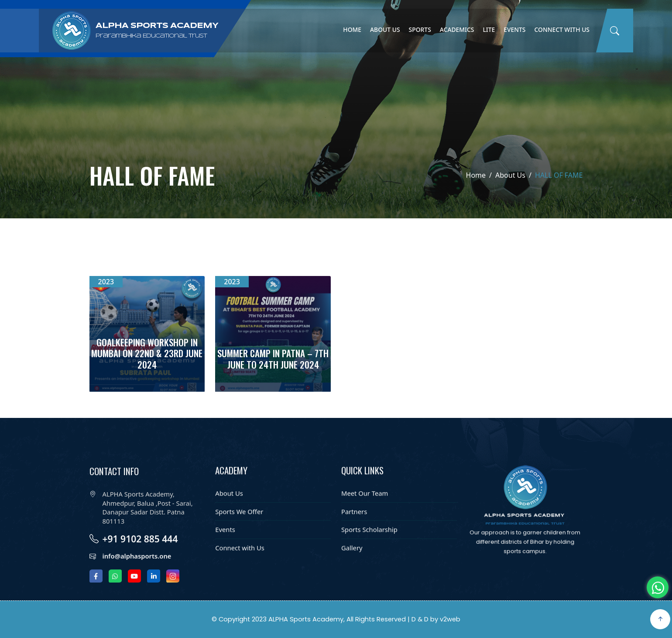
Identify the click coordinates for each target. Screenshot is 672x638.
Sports (420, 29)
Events (514, 29)
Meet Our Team (365, 508)
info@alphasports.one (137, 575)
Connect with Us (562, 29)
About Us (385, 29)
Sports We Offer (239, 526)
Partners (354, 526)
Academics (457, 29)
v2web (450, 619)
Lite (489, 29)
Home (352, 29)
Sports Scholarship (369, 545)
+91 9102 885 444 (140, 558)
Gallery (352, 563)
